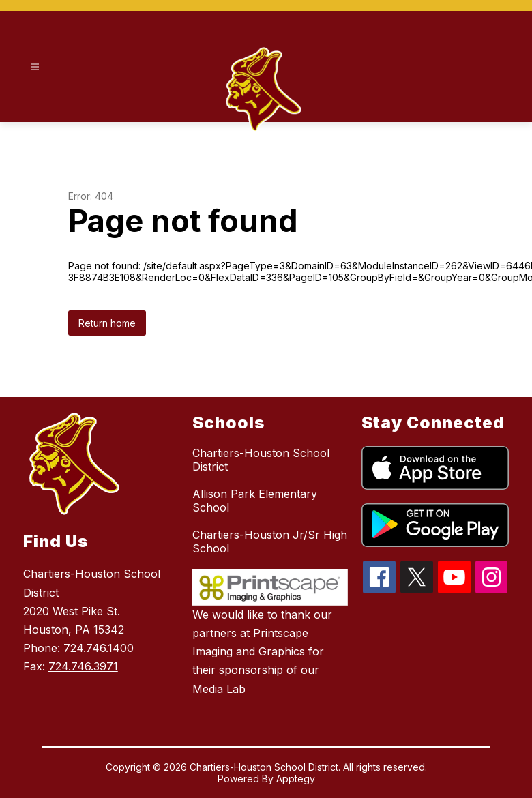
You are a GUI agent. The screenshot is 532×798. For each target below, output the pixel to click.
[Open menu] (35, 67)
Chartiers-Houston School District (261, 460)
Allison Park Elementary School (255, 501)
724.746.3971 (83, 666)
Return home (107, 323)
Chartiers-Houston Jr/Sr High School (270, 542)
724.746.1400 (99, 648)
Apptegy (296, 779)
